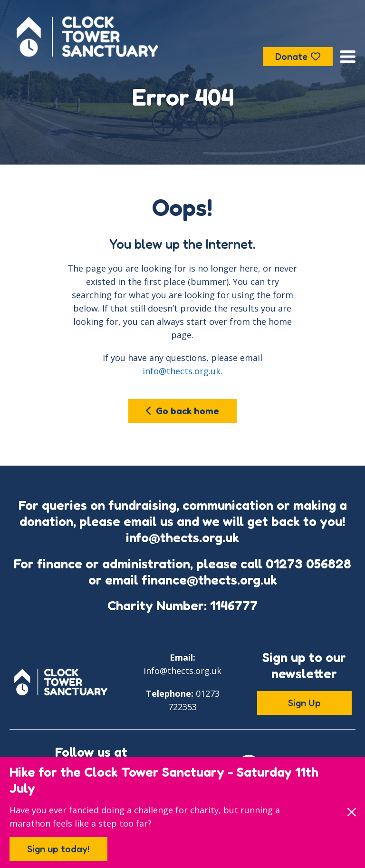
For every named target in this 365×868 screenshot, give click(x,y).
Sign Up (304, 703)
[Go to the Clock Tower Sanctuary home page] (87, 37)
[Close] (351, 812)
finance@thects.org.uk (209, 580)
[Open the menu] (348, 57)
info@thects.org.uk (182, 371)
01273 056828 (308, 564)
